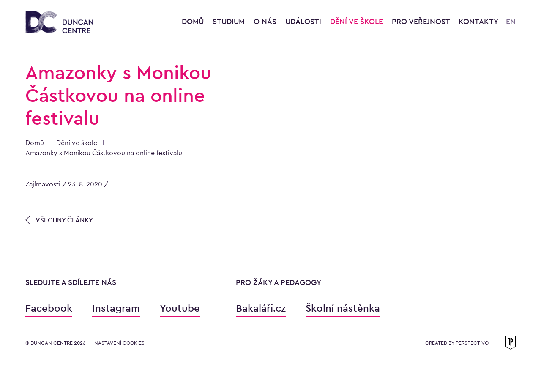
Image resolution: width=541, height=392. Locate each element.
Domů (193, 21)
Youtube (180, 308)
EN (511, 21)
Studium (230, 21)
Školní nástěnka (343, 308)
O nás (266, 21)
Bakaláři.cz (261, 308)
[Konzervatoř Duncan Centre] (59, 23)
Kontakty (478, 21)
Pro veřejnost (422, 21)
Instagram (116, 308)
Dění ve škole (358, 21)
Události (304, 21)
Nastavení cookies (119, 343)
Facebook (49, 308)
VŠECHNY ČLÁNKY (59, 220)
